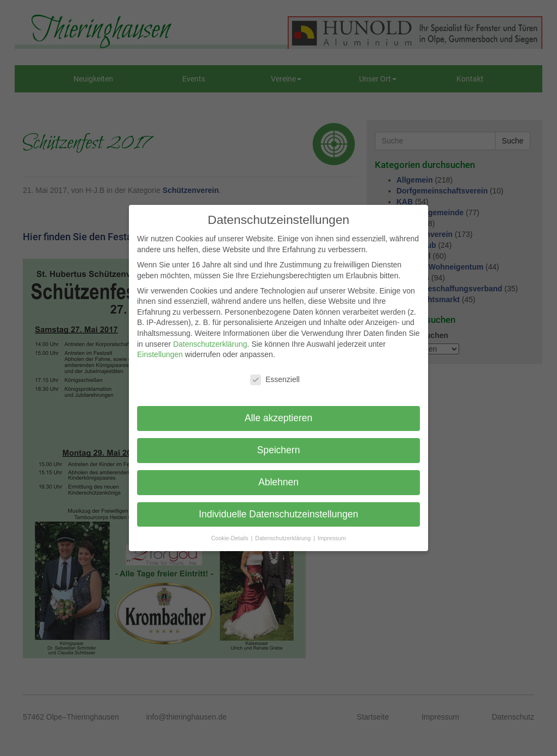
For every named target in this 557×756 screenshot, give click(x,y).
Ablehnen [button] (278, 482)
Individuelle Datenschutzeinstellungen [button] (279, 514)
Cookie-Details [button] (230, 538)
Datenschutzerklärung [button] (284, 538)
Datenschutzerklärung (210, 344)
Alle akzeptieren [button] (279, 418)
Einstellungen (160, 354)
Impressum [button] (332, 538)
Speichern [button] (279, 450)
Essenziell (275, 380)
